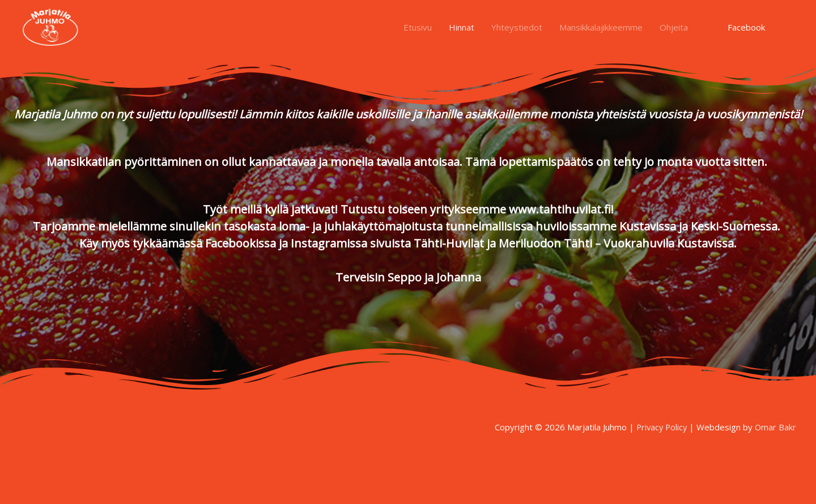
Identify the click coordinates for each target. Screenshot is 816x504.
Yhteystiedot (517, 29)
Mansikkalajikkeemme (601, 29)
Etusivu (418, 29)
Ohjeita (674, 29)
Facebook (746, 29)
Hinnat (462, 29)
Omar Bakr (775, 427)
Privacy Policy (660, 427)
